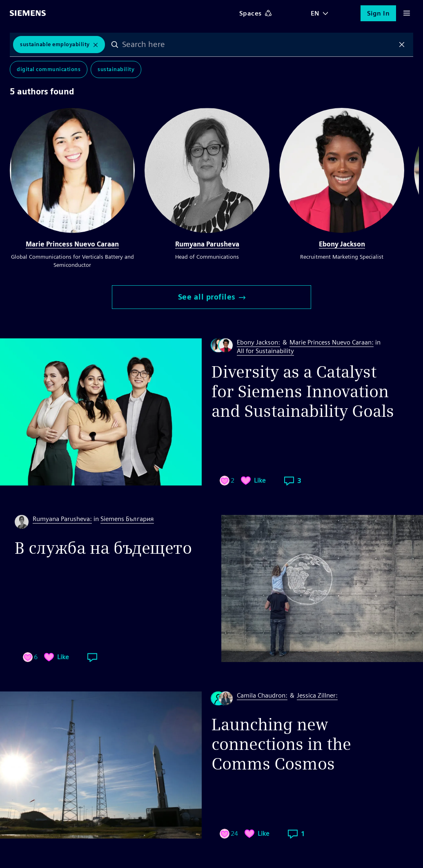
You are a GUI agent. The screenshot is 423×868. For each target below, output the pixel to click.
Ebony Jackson (342, 244)
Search (115, 45)
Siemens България (127, 519)
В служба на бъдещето (103, 548)
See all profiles (212, 297)
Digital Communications (49, 69)
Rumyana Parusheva (207, 244)
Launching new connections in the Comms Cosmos (281, 744)
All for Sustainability (265, 351)
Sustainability (116, 69)
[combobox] (258, 45)
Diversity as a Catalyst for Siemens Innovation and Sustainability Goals (303, 391)
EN (315, 13)
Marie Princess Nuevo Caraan (72, 244)
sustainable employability (55, 44)
